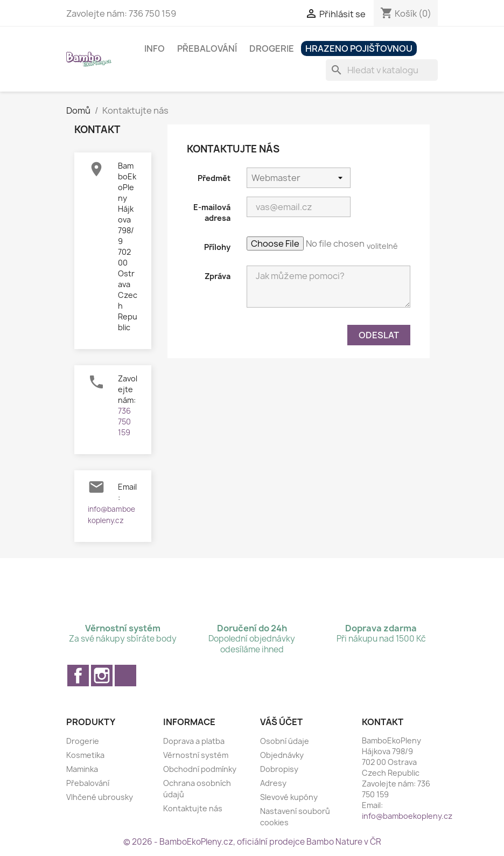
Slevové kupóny (289, 797)
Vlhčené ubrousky (100, 797)
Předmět (214, 178)
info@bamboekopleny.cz (407, 816)
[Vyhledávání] (382, 70)
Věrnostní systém (196, 755)
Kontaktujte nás (193, 808)
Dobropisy (279, 769)
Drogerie (272, 48)
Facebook (78, 676)
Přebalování (207, 48)
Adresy (273, 783)
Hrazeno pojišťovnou (359, 48)
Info (155, 48)
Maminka (82, 769)
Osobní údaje (285, 741)
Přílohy (217, 247)
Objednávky (282, 755)
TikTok (125, 676)
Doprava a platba (194, 741)
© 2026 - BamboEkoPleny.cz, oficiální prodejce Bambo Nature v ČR (252, 842)
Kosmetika (85, 755)
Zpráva (218, 276)
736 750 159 (124, 422)
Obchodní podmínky (200, 769)
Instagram (102, 676)
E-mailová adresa (212, 213)
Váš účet (281, 722)
